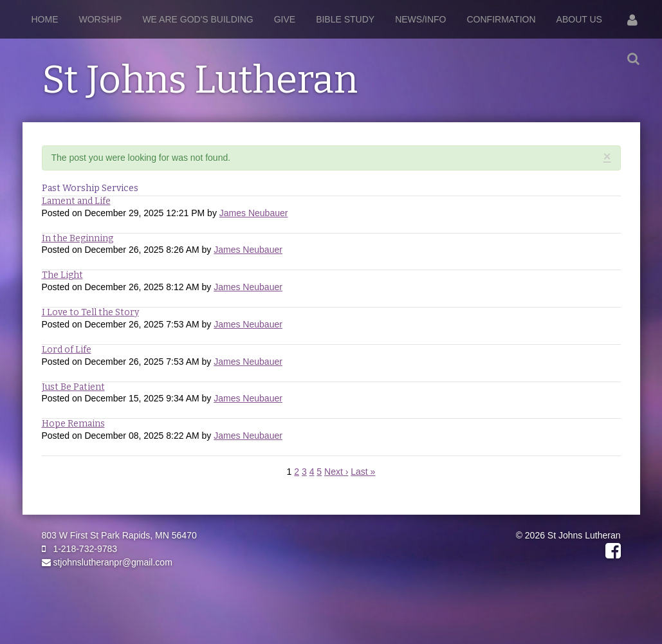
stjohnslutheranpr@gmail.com (107, 562)
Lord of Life (67, 350)
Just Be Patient (73, 387)
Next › (336, 472)
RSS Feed (609, 170)
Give (285, 19)
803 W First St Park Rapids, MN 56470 (119, 535)
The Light (62, 275)
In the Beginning (78, 238)
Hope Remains (73, 424)
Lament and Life (76, 201)
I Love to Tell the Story (90, 312)
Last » (363, 472)
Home (45, 19)
